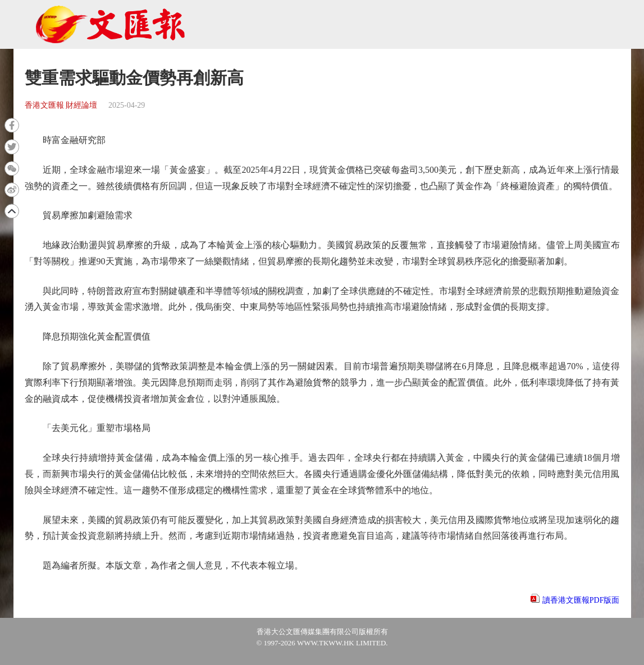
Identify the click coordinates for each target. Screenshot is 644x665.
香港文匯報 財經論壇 (61, 105)
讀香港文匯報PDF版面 (581, 600)
